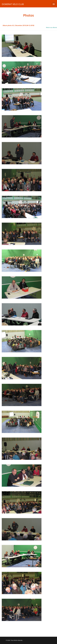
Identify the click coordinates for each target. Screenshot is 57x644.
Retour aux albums (52, 27)
